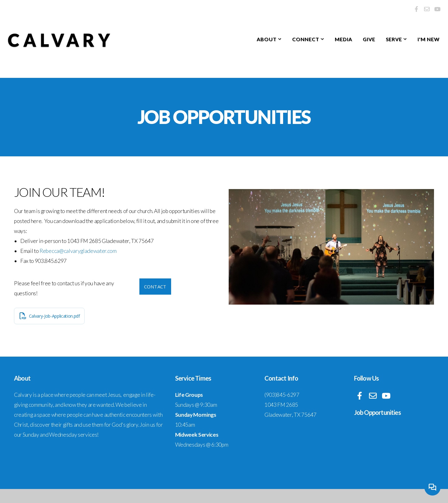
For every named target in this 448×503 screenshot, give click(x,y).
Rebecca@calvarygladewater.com (78, 251)
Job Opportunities (377, 412)
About (269, 39)
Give (369, 39)
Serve (397, 39)
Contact (155, 287)
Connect (308, 39)
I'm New (429, 39)
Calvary (61, 40)
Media (343, 39)
